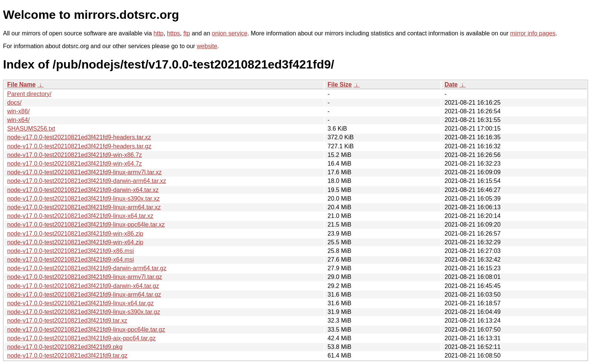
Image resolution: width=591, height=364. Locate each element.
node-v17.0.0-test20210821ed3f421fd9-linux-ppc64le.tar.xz (86, 225)
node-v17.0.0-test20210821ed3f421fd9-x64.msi (70, 260)
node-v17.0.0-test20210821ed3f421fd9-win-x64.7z (75, 164)
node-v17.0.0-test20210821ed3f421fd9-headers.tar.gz (79, 146)
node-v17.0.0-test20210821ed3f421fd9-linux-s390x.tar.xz (83, 199)
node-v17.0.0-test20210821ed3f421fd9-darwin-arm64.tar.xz (87, 181)
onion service (230, 33)
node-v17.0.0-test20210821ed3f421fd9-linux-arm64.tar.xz (84, 207)
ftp (187, 33)
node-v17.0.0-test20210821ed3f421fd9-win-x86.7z (75, 155)
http (158, 33)
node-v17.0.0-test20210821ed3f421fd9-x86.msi (70, 251)
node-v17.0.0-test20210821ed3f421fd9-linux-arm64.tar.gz (84, 295)
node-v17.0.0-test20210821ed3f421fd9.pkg (65, 347)
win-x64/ (18, 120)
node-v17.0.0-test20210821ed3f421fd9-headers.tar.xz (79, 137)
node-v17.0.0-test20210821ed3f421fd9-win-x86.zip (75, 234)
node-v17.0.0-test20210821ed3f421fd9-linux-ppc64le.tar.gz (86, 330)
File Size (340, 85)
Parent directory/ (29, 94)
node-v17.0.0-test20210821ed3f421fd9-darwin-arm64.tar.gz (87, 268)
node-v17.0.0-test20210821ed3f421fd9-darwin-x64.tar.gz (83, 286)
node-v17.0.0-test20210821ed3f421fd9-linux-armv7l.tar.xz (84, 172)
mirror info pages (533, 33)
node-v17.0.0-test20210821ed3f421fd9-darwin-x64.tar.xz (83, 190)
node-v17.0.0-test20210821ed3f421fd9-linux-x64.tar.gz (80, 303)
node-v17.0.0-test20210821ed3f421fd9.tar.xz (67, 321)
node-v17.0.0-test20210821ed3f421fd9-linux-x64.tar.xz (80, 216)
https (174, 33)
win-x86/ (18, 111)
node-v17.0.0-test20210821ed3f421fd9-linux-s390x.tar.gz (84, 312)
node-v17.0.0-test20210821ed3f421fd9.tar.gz (67, 356)
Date (451, 85)
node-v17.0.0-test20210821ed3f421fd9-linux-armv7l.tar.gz (85, 277)
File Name (21, 85)
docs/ (14, 103)
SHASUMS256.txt (31, 129)
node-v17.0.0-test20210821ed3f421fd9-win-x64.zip (75, 242)
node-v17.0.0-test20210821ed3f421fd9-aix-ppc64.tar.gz (81, 338)
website (207, 46)
